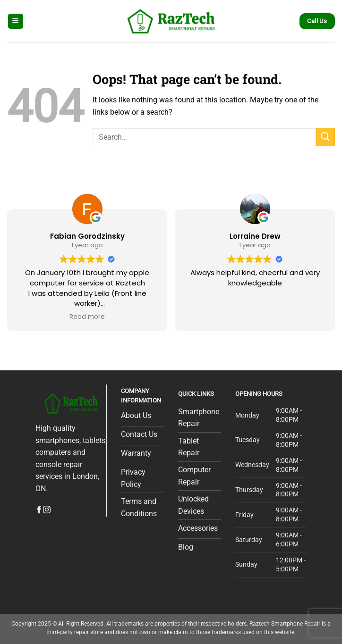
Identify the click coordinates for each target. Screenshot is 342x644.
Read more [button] (87, 317)
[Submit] (325, 137)
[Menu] (16, 21)
